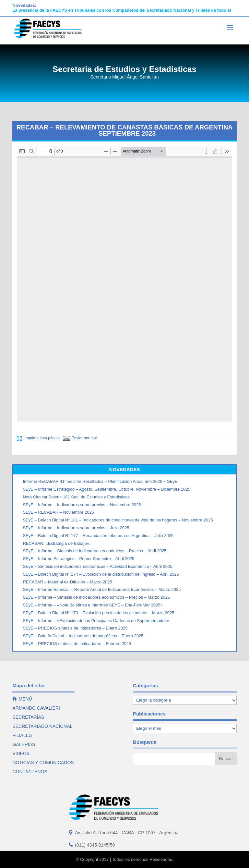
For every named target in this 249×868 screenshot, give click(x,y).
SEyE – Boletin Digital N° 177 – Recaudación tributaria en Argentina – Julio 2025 (98, 536)
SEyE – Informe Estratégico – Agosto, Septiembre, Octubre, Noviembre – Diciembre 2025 (107, 489)
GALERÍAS (24, 744)
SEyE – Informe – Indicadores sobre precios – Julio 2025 (76, 528)
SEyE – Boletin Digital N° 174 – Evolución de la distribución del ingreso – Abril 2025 (101, 574)
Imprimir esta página (38, 438)
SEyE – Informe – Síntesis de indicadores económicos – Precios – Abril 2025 (95, 551)
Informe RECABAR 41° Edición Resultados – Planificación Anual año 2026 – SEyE (100, 481)
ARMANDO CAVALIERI (36, 708)
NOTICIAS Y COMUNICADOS (43, 763)
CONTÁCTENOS (30, 772)
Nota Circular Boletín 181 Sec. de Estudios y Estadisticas (76, 497)
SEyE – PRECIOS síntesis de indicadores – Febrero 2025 (77, 644)
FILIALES (22, 735)
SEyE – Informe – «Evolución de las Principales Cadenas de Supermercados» (96, 621)
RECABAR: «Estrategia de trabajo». (56, 543)
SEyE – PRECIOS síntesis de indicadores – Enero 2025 (75, 628)
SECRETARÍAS (28, 717)
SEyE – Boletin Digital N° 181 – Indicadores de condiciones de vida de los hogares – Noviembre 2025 (118, 520)
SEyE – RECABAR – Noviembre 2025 (58, 512)
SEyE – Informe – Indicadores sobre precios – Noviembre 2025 (82, 505)
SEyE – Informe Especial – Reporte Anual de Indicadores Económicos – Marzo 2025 (102, 589)
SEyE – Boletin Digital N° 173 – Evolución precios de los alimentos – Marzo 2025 (98, 613)
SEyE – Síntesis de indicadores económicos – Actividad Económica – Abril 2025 (97, 566)
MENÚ (22, 699)
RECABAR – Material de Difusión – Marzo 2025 (67, 582)
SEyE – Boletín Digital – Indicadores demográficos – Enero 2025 (83, 636)
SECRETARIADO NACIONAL (42, 726)
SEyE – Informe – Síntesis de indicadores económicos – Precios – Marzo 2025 (96, 597)
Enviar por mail (80, 438)
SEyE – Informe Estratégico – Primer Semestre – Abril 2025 (78, 559)
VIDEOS (21, 753)
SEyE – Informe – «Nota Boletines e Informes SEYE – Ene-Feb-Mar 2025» (93, 605)
